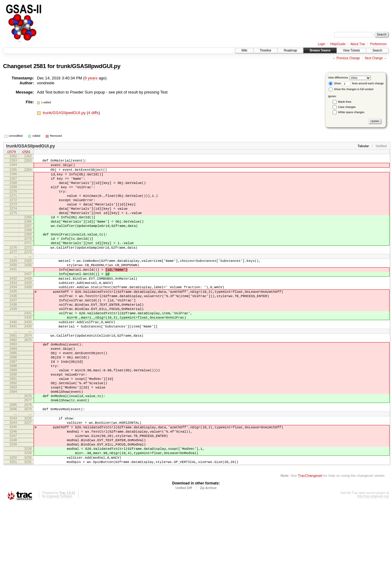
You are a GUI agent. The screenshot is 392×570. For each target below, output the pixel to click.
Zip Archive (208, 553)
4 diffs (93, 113)
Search (377, 50)
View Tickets (351, 50)
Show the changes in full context (351, 89)
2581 (40, 66)
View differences (338, 78)
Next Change (374, 58)
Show (335, 83)
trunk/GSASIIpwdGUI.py (88, 66)
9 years (91, 78)
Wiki (244, 50)
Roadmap (290, 50)
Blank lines (345, 102)
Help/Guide (338, 44)
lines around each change (363, 83)
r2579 (11, 152)
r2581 (26, 152)
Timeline (265, 50)
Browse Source (320, 50)
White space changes (351, 112)
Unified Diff (184, 553)
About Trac (358, 44)
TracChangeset (310, 541)
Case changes (347, 107)
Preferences (379, 44)
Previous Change (348, 58)
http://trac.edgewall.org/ (373, 562)
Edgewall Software (59, 562)
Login (322, 44)
